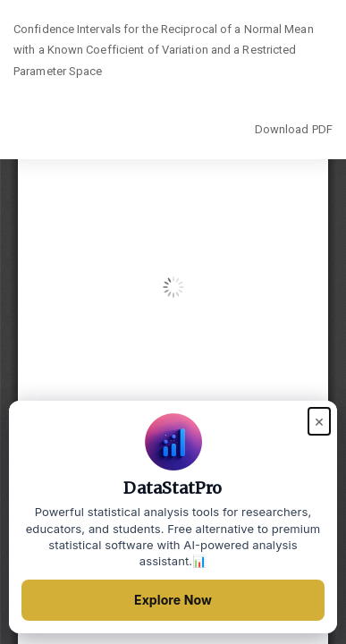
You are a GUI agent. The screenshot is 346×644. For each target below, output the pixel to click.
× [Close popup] (319, 421)
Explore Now (173, 600)
